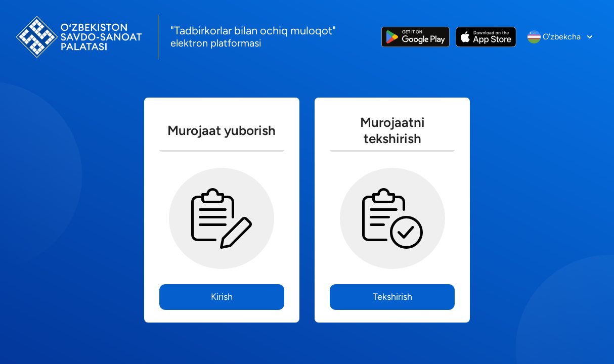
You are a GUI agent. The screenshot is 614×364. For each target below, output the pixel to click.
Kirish (222, 297)
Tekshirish (392, 297)
